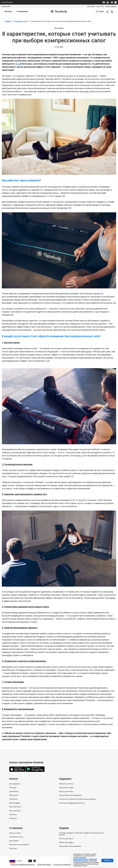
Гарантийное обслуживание (70, 795)
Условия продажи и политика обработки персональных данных (81, 834)
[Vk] (104, 2)
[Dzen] (115, 2)
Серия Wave (14, 791)
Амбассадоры (111, 6)
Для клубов (14, 841)
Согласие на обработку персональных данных (78, 799)
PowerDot (13, 818)
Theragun (13, 788)
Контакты (100, 6)
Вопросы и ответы (66, 784)
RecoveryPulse (15, 811)
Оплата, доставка (66, 791)
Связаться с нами (66, 788)
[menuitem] (8, 12)
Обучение (13, 848)
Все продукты (15, 784)
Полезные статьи (21, 21)
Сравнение (6, 6)
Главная (8, 21)
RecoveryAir (14, 795)
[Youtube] (108, 2)
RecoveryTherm (15, 807)
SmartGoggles (15, 803)
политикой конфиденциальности (80, 858)
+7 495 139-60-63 (7, 2)
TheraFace (13, 799)
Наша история (15, 833)
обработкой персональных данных (85, 860)
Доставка (91, 6)
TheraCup (13, 814)
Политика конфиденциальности (72, 803)
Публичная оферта (66, 842)
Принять (107, 861)
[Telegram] (112, 2)
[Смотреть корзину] (112, 12)
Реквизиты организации (19, 845)
